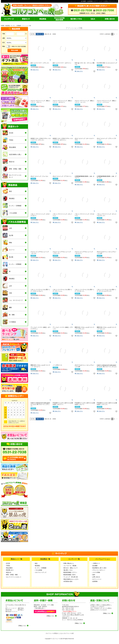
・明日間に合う (9, 570)
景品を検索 (15, 50)
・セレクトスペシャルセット (13, 577)
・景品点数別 (9, 568)
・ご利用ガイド (96, 563)
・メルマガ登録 (96, 572)
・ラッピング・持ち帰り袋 (70, 577)
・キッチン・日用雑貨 (40, 568)
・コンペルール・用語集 (69, 566)
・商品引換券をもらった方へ (71, 579)
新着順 (54, 34)
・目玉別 (7, 563)
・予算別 (7, 566)
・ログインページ (96, 579)
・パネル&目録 (38, 570)
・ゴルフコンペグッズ (40, 572)
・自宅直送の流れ (67, 581)
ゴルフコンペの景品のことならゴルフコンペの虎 (59, 633)
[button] (117, 34)
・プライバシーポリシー (98, 570)
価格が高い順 (48, 34)
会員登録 (90, 1)
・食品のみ (8, 572)
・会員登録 (94, 581)
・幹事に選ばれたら (68, 563)
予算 (4, 34)
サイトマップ (113, 1)
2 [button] (114, 34)
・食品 (35, 563)
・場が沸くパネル (67, 570)
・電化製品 (37, 566)
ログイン (96, 1)
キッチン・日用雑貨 (16, 26)
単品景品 (8, 26)
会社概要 (83, 1)
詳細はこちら (22, 626)
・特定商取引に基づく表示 (99, 568)
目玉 (4, 43)
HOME (3, 26)
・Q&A (93, 575)
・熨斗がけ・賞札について (70, 568)
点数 (4, 38)
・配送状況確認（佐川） (69, 575)
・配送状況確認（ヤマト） (70, 572)
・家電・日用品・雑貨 (11, 575)
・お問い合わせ (96, 577)
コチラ (79, 613)
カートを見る (104, 1)
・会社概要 (94, 566)
